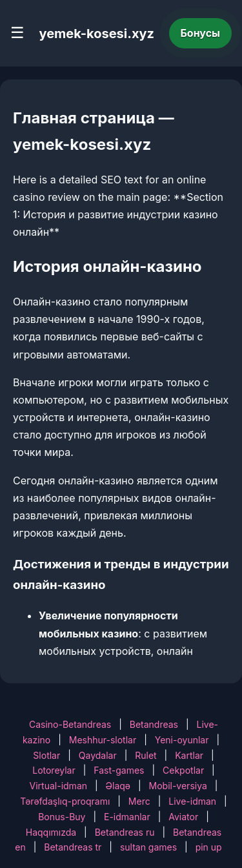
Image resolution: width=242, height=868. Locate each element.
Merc (139, 801)
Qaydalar (98, 755)
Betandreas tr (73, 847)
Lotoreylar (54, 770)
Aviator (183, 817)
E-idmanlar (127, 817)
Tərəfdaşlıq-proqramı (65, 801)
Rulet (146, 755)
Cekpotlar (183, 770)
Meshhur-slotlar (103, 740)
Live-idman (192, 801)
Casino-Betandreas (70, 724)
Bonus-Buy (62, 817)
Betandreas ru (125, 832)
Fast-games (119, 770)
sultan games (148, 847)
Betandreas (154, 724)
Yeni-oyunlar (182, 740)
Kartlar (189, 755)
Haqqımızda (51, 832)
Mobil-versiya (178, 786)
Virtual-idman (58, 786)
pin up (209, 847)
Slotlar (46, 755)
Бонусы (201, 33)
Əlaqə (118, 786)
